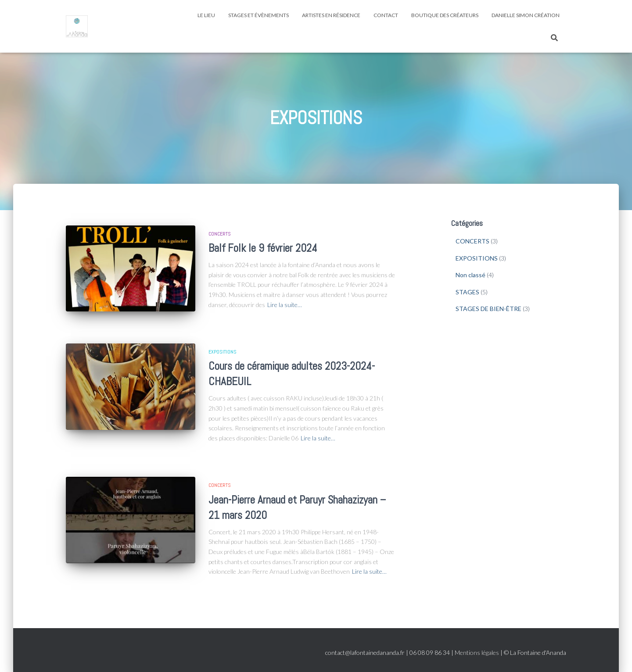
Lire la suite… (285, 305)
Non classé (470, 275)
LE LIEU (206, 15)
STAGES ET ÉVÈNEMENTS (259, 15)
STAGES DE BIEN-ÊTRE (488, 309)
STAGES (467, 292)
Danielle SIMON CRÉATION (526, 15)
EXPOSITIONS (223, 352)
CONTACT (386, 15)
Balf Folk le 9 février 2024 (263, 248)
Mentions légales (477, 652)
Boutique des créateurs (445, 15)
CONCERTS (220, 234)
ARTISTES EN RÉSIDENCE (331, 15)
